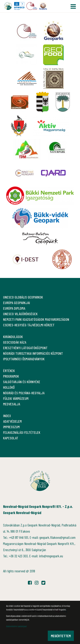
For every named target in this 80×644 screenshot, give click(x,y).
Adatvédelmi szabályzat (16, 626)
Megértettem (61, 636)
